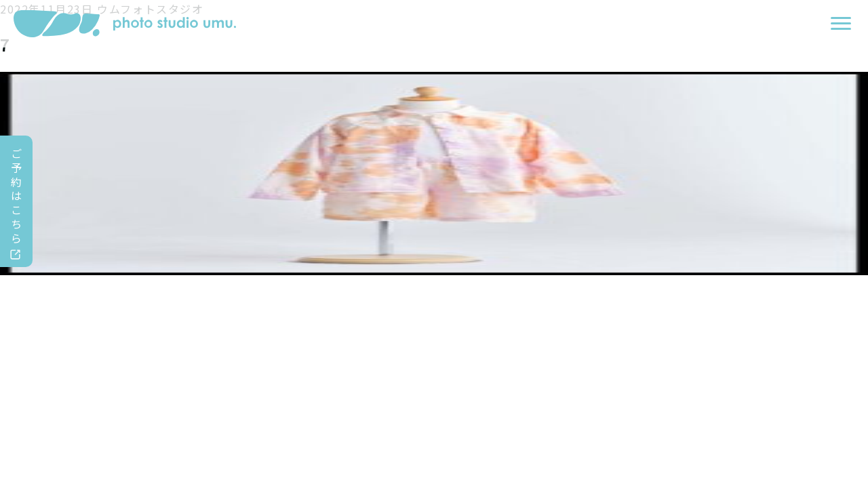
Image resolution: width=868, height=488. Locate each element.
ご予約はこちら (17, 196)
